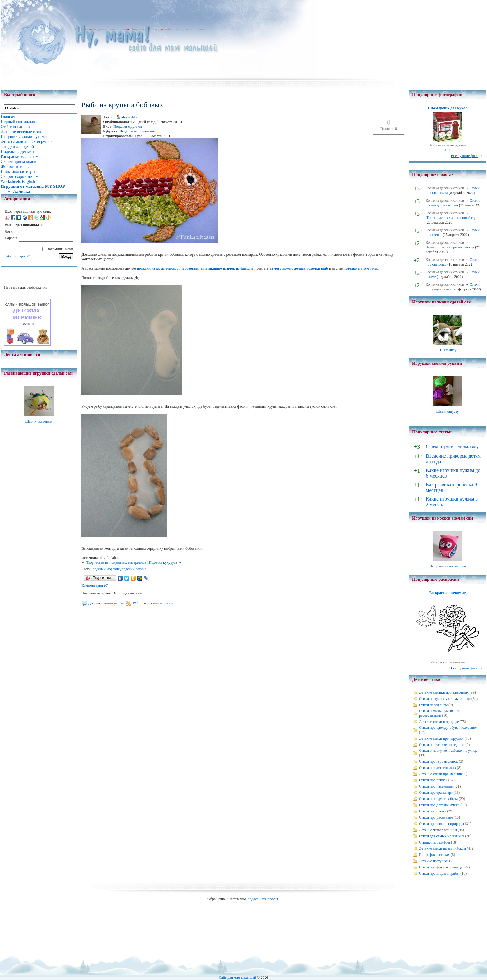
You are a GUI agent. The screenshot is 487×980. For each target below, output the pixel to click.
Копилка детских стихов (445, 188)
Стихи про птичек (433, 780)
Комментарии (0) (95, 585)
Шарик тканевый (39, 421)
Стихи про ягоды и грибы (439, 873)
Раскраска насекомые (448, 593)
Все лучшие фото (464, 156)
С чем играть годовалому (452, 446)
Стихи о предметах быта (438, 799)
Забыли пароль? (17, 256)
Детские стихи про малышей (442, 774)
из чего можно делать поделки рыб (299, 268)
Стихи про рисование (436, 817)
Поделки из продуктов (137, 131)
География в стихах (434, 855)
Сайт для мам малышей (237, 978)
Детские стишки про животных (444, 692)
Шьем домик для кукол (447, 108)
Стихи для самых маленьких (441, 836)
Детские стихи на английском (442, 848)
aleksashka (130, 117)
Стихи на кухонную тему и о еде (445, 699)
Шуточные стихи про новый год (451, 218)
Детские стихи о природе (439, 722)
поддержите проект (263, 899)
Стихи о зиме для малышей (453, 203)
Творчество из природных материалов (116, 562)
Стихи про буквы (433, 811)
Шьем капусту (447, 411)
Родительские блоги (109, 29)
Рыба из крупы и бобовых (185, 29)
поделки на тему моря (362, 268)
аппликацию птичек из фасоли (227, 268)
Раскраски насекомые (448, 662)
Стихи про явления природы (441, 824)
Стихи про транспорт (436, 793)
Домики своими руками (448, 145)
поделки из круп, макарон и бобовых (168, 268)
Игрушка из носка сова (448, 566)
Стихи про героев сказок (438, 761)
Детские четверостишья (438, 830)
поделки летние (134, 569)
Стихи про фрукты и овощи (441, 867)
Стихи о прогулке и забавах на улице (448, 751)
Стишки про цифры (435, 842)
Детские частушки (434, 861)
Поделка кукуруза (163, 562)
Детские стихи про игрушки (441, 738)
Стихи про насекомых (436, 786)
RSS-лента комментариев (153, 603)
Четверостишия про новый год (450, 247)
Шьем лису (447, 350)
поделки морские (106, 569)
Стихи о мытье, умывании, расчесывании (440, 713)
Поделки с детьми (145, 29)
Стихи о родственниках (437, 768)
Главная (81, 29)
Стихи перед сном (433, 705)
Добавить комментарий (107, 603)
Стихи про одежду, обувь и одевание (448, 728)
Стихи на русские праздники (442, 745)
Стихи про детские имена (439, 805)
